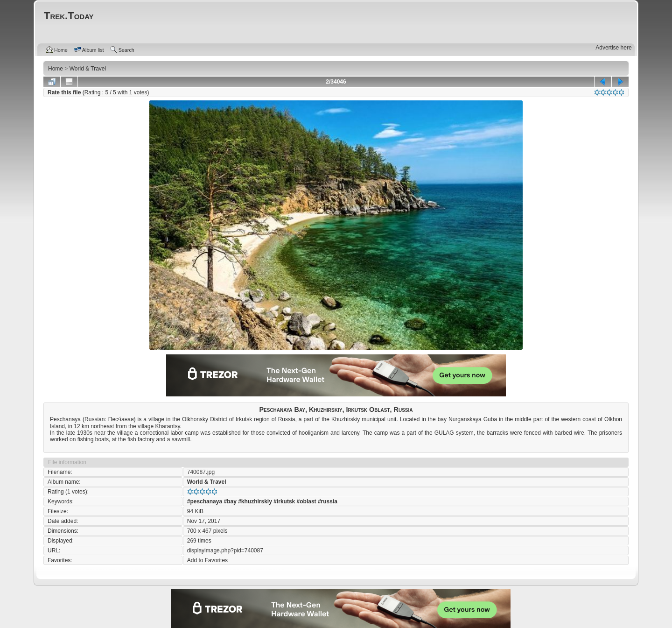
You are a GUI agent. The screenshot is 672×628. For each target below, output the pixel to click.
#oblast (307, 501)
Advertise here (613, 48)
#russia (328, 501)
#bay (230, 501)
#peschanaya (205, 501)
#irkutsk (284, 501)
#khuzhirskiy (255, 501)
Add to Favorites (207, 560)
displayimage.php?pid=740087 (225, 550)
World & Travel (207, 482)
